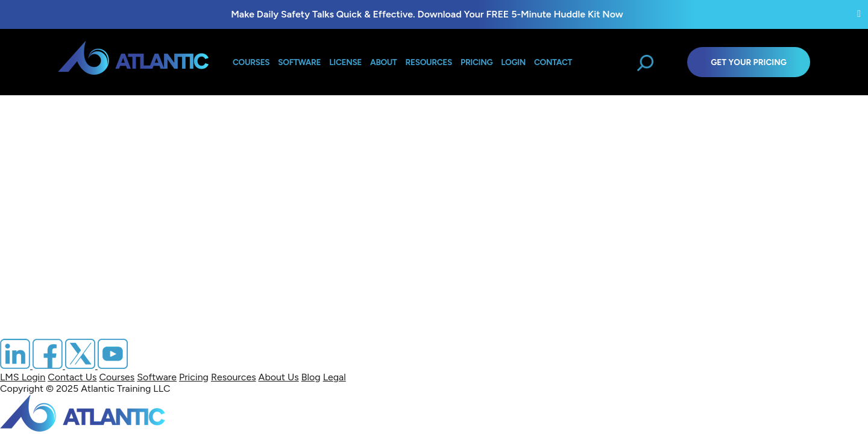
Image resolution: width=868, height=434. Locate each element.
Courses (251, 62)
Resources (429, 62)
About (383, 62)
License (345, 62)
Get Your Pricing (749, 62)
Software (299, 62)
